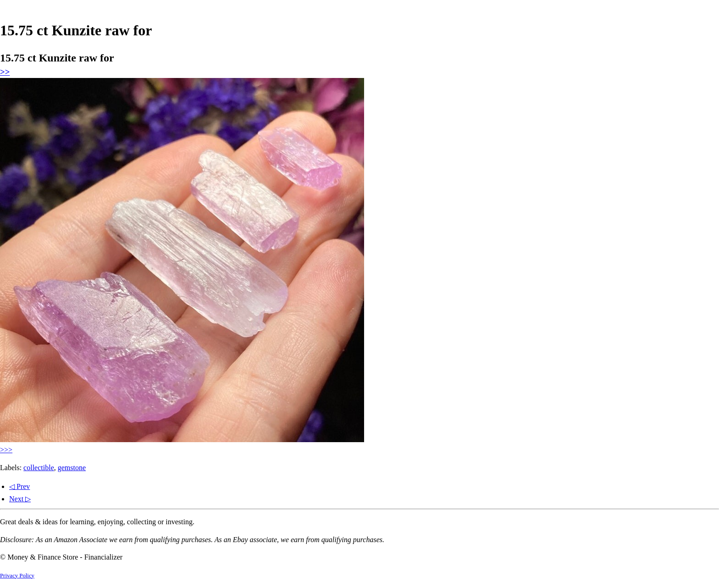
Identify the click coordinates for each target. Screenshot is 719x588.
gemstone (72, 468)
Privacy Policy (17, 576)
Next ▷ (20, 499)
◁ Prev (19, 486)
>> (5, 72)
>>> (6, 450)
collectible (39, 468)
